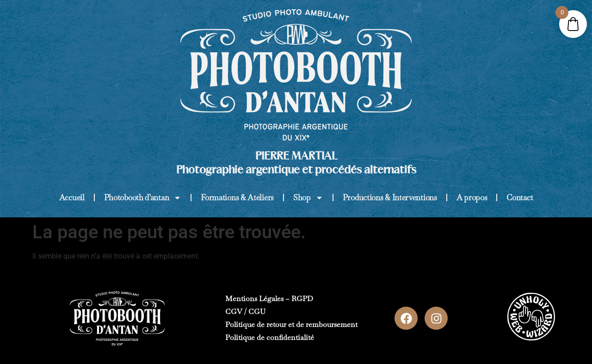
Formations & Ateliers (237, 197)
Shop (308, 198)
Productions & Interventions (390, 197)
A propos (472, 197)
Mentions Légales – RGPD (269, 299)
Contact (520, 197)
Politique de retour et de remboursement (291, 324)
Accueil (72, 197)
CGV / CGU (245, 312)
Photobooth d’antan (143, 198)
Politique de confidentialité (270, 337)
